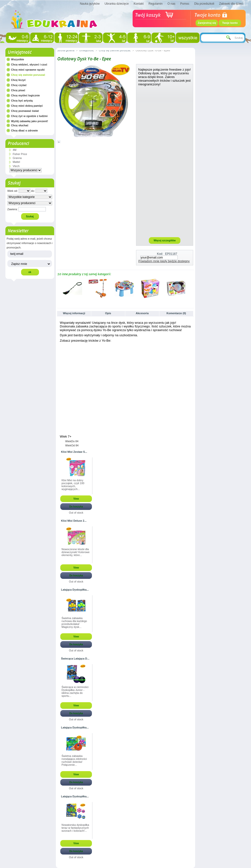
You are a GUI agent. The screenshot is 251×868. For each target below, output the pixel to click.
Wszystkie (18, 59)
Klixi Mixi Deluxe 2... (74, 521)
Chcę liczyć (18, 80)
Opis (108, 313)
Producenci (18, 143)
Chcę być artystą (22, 101)
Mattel (16, 162)
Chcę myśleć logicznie (25, 95)
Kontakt (139, 4)
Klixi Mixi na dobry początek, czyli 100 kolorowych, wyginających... (73, 485)
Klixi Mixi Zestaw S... (74, 452)
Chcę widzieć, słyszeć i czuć (29, 65)
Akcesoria (142, 313)
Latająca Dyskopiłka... (75, 590)
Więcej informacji (74, 313)
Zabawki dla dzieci (231, 4)
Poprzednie (58, 288)
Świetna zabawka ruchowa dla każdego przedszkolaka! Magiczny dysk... (74, 622)
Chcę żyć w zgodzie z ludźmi (29, 116)
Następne (192, 288)
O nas (171, 4)
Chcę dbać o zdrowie (24, 130)
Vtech (16, 166)
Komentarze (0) (176, 313)
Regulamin (156, 4)
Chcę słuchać (20, 125)
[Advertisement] (165, 161)
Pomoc (185, 4)
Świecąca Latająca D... (75, 659)
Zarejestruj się (207, 23)
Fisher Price (20, 154)
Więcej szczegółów (165, 240)
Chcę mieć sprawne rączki (28, 70)
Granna (17, 158)
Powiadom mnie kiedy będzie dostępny (164, 261)
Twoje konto (230, 23)
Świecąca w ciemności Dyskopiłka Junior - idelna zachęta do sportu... (75, 691)
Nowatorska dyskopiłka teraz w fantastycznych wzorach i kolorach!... (75, 828)
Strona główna (66, 50)
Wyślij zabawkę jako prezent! (30, 121)
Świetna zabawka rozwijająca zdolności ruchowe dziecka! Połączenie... (74, 760)
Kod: (160, 254)
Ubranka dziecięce (117, 4)
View (76, 499)
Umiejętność (19, 52)
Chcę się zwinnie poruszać (28, 75)
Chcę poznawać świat (25, 111)
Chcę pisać (18, 90)
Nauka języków (90, 4)
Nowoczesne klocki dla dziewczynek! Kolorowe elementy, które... (75, 552)
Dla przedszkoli (204, 4)
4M (15, 150)
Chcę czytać (19, 85)
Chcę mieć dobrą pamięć (27, 106)
